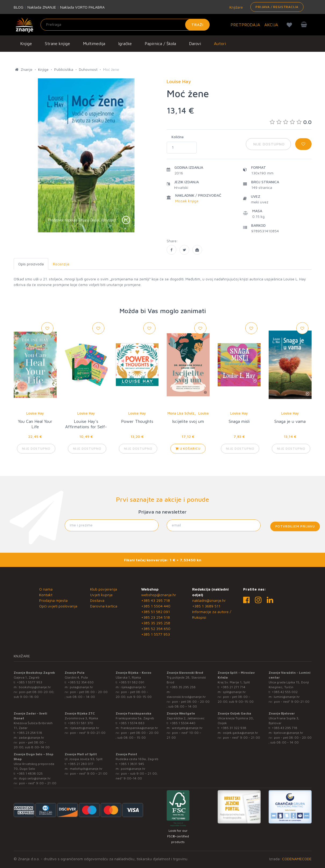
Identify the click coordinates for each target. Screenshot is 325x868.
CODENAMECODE (297, 859)
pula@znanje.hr (81, 687)
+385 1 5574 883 (132, 723)
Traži (197, 25)
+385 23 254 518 (156, 617)
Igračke (125, 43)
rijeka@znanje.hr (133, 687)
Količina (178, 137)
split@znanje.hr (234, 692)
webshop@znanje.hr (159, 595)
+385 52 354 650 (156, 629)
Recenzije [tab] (61, 264)
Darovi (195, 43)
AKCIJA (271, 25)
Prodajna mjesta (53, 600)
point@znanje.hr (133, 769)
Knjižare (236, 7)
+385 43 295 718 (156, 600)
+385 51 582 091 (156, 612)
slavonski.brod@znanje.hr (186, 697)
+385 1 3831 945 (132, 764)
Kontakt (46, 595)
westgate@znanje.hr (187, 728)
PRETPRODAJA (245, 25)
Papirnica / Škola (160, 43)
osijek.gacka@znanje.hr (240, 733)
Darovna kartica (104, 606)
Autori (220, 43)
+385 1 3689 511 (206, 606)
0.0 (291, 122)
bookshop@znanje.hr (35, 687)
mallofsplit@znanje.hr (86, 769)
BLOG (19, 7)
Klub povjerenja (104, 589)
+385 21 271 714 (233, 687)
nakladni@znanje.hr (209, 600)
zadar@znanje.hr (32, 737)
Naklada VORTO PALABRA (82, 7)
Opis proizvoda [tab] (31, 264)
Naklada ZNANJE (42, 7)
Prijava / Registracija (277, 7)
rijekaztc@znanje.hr (85, 728)
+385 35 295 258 (156, 623)
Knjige (26, 43)
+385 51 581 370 (81, 723)
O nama (46, 589)
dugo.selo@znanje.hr (35, 778)
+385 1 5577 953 (156, 634)
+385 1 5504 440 (156, 606)
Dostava (97, 600)
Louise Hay (35, 413)
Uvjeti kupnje (101, 595)
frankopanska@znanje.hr (139, 728)
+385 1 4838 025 (30, 773)
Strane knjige (57, 43)
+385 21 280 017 (81, 764)
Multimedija (94, 43)
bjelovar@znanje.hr (289, 733)
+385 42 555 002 (285, 692)
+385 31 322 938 (234, 728)
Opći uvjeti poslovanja (58, 606)
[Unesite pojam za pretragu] (125, 25)
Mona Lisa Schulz (181, 413)
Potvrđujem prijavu (295, 526)
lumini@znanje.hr (287, 697)
